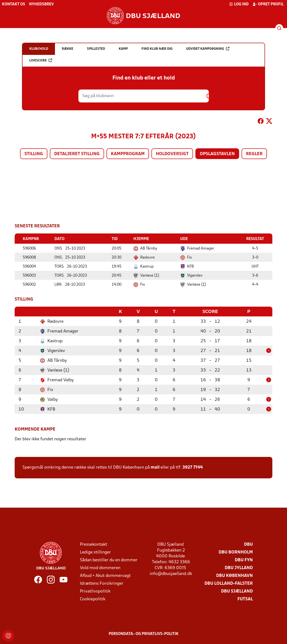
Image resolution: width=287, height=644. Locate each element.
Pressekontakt (94, 544)
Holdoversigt (172, 154)
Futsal (245, 599)
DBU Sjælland (237, 591)
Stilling (34, 154)
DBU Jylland (239, 568)
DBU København (234, 575)
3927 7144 (193, 467)
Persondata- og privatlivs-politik (144, 634)
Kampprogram (128, 154)
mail (155, 467)
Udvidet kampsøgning (208, 49)
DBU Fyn (244, 560)
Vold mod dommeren (100, 568)
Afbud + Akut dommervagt (105, 575)
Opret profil (268, 4)
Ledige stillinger (95, 552)
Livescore (41, 60)
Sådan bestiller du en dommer (109, 560)
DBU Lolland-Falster (229, 583)
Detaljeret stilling (77, 154)
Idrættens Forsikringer (102, 583)
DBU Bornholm (236, 552)
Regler (254, 154)
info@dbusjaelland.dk (171, 573)
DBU (248, 544)
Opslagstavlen (217, 154)
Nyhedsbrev (41, 4)
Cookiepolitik (93, 599)
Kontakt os (14, 4)
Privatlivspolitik (95, 591)
